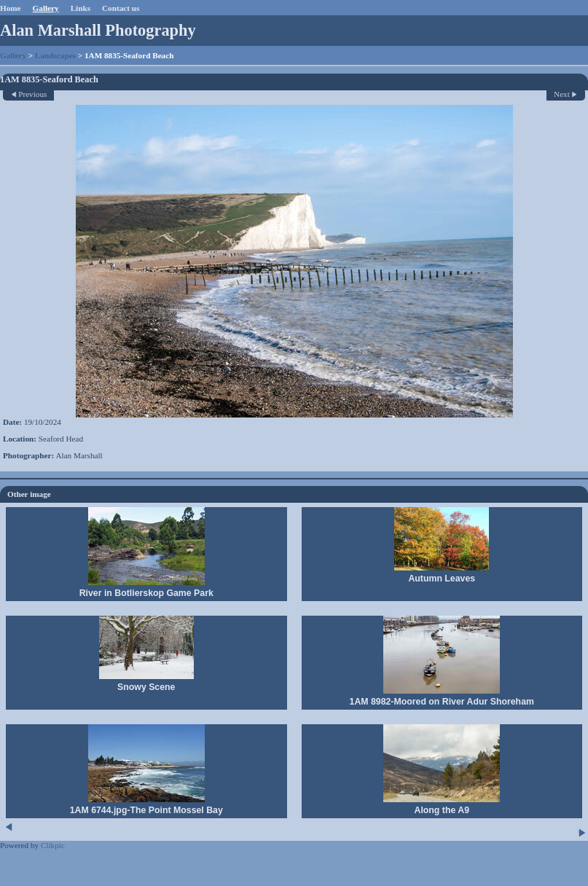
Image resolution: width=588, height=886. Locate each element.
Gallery (46, 8)
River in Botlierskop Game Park (146, 593)
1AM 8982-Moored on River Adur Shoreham (442, 702)
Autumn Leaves (442, 579)
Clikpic (53, 845)
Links (81, 8)
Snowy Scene (146, 687)
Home (11, 8)
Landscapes (55, 55)
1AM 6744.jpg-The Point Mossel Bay (146, 810)
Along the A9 (442, 810)
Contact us (121, 8)
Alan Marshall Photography (98, 30)
